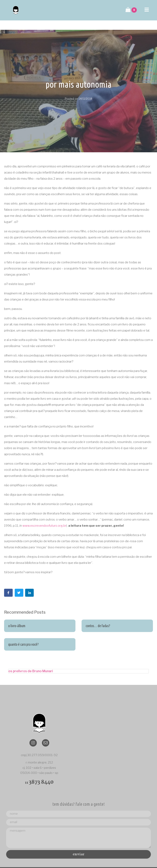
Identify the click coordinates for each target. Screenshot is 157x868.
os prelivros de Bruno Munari (31, 662)
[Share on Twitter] (19, 583)
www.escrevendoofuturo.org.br (44, 516)
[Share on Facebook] (8, 583)
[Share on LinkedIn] (29, 583)
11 (39, 773)
